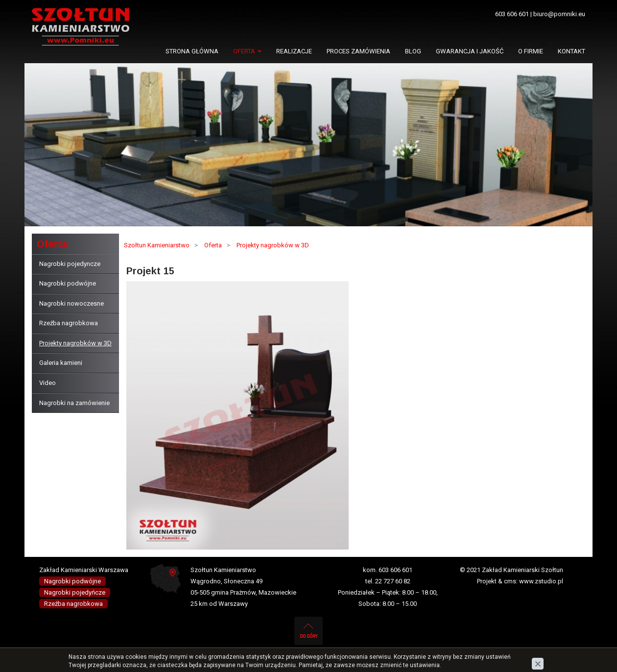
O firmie (531, 51)
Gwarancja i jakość (470, 51)
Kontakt (571, 51)
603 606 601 (512, 14)
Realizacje (294, 51)
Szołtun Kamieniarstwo (157, 245)
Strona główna (192, 51)
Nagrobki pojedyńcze (75, 592)
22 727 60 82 (393, 581)
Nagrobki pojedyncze (70, 264)
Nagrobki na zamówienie (74, 403)
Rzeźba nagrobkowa (69, 323)
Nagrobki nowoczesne (71, 303)
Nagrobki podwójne (68, 283)
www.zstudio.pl (541, 581)
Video (47, 383)
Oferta (247, 51)
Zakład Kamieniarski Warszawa (84, 570)
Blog (413, 51)
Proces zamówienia (358, 51)
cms (510, 581)
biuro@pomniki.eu (559, 14)
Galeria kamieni (61, 363)
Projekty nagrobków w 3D (75, 343)
